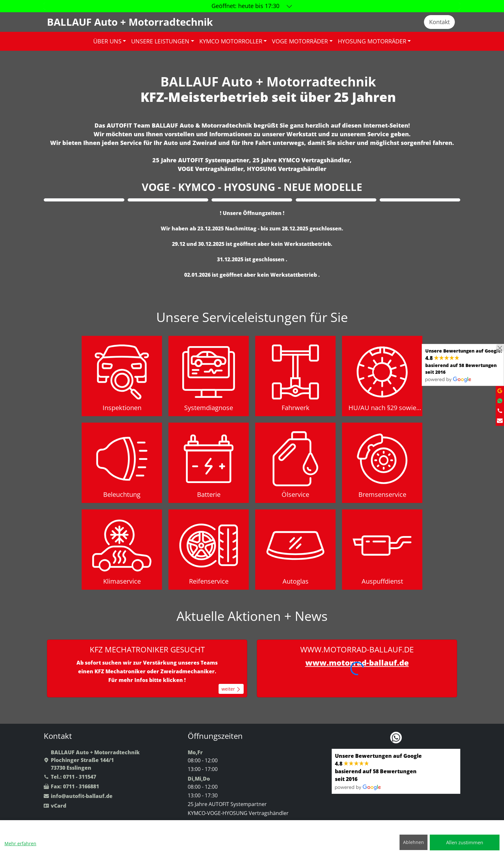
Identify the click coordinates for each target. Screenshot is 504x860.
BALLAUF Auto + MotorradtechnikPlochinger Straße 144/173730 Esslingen (92, 760)
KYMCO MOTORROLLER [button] (231, 41)
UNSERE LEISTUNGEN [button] (160, 41)
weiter (231, 689)
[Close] (500, 348)
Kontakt (439, 22)
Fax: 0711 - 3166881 (71, 786)
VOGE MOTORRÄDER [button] (300, 41)
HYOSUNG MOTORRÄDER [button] (372, 41)
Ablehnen (414, 842)
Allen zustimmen (465, 842)
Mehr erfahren (20, 843)
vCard (55, 806)
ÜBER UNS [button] (107, 41)
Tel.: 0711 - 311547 (70, 777)
